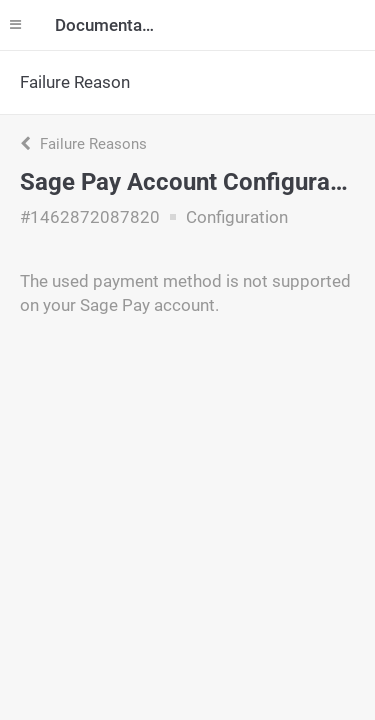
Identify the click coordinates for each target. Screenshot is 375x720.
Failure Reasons (83, 144)
